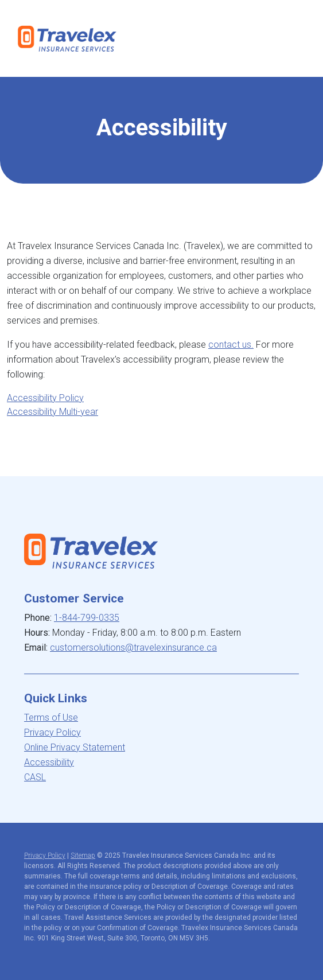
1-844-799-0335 (87, 618)
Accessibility (49, 762)
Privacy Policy (52, 732)
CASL (35, 777)
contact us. (231, 345)
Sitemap (83, 855)
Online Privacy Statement (75, 747)
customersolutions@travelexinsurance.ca (133, 647)
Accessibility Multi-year (52, 412)
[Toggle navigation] (296, 38)
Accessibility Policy (45, 398)
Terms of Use (51, 717)
